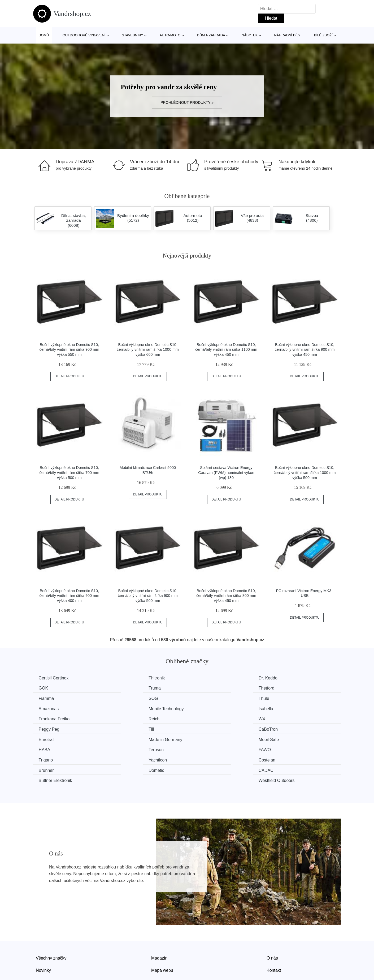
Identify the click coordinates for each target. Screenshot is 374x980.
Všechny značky (51, 925)
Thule (45, 698)
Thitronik (127, 678)
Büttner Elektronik (214, 748)
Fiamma (205, 688)
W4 (201, 708)
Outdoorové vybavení (84, 35)
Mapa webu (162, 937)
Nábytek (250, 35)
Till (42, 718)
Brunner (284, 738)
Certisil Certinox (55, 678)
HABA (125, 728)
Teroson (205, 728)
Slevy (41, 949)
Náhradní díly (287, 35)
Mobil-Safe (50, 728)
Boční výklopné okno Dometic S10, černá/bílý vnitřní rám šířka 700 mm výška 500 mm (69, 472)
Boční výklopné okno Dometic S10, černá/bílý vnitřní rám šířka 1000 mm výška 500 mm (305, 472)
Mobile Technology (215, 698)
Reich (124, 708)
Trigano (47, 738)
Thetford (127, 688)
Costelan (206, 738)
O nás (272, 925)
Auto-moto (170, 35)
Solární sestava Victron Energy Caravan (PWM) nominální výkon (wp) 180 (226, 472)
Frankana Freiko (55, 708)
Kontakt (274, 937)
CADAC (126, 748)
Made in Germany (293, 718)
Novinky (43, 937)
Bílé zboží (323, 35)
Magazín (159, 925)
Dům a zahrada (211, 35)
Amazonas (129, 698)
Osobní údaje (164, 949)
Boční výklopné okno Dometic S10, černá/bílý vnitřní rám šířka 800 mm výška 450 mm (226, 596)
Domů (44, 35)
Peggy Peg (287, 708)
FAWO (283, 728)
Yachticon (128, 738)
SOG (281, 688)
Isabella (284, 698)
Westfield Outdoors (295, 748)
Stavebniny (132, 35)
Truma (46, 688)
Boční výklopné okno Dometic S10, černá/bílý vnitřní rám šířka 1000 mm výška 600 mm (148, 350)
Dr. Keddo (207, 678)
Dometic (48, 748)
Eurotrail (206, 718)
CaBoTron (128, 718)
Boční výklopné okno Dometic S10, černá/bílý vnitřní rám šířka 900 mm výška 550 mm (69, 350)
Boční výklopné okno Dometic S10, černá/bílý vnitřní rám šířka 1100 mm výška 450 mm (226, 350)
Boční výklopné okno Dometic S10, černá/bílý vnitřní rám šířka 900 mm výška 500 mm (148, 596)
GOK (281, 678)
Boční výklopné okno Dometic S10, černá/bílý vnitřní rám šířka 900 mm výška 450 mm (305, 350)
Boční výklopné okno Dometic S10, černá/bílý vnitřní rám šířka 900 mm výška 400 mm (69, 596)
